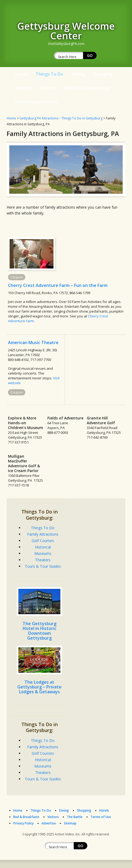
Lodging (23, 88)
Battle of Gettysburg (86, 88)
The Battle (75, 817)
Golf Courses (43, 541)
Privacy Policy (23, 823)
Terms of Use (101, 817)
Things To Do (49, 74)
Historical (43, 547)
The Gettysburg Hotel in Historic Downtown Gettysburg (40, 631)
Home (21, 74)
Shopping (103, 74)
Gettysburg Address (36, 102)
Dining (78, 74)
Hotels (104, 810)
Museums (43, 553)
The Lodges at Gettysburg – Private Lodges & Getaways (39, 687)
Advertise (49, 823)
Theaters (43, 560)
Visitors (48, 88)
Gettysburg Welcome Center (66, 31)
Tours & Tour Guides (43, 566)
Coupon (17, 277)
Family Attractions (43, 534)
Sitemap (70, 823)
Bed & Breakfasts (26, 817)
